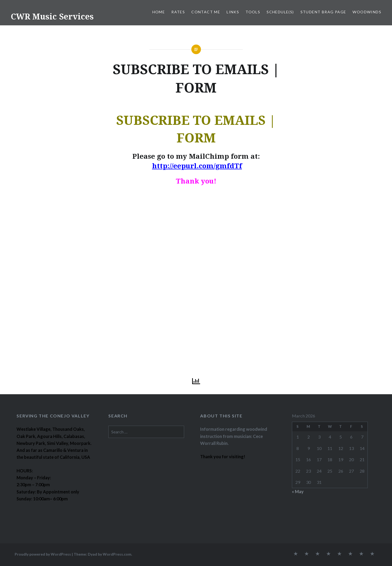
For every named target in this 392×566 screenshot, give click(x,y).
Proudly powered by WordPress (43, 554)
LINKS (233, 12)
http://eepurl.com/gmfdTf (197, 166)
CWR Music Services (52, 16)
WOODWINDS (367, 12)
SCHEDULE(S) (280, 12)
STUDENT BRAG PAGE (323, 12)
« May (298, 491)
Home (159, 12)
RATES (178, 12)
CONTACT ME (206, 12)
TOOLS (253, 12)
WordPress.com (117, 554)
